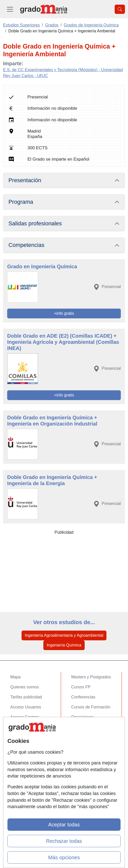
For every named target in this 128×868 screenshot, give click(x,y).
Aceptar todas (64, 825)
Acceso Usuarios (26, 707)
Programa (21, 202)
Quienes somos (24, 687)
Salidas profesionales (35, 223)
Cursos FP (81, 687)
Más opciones (64, 857)
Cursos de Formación (91, 707)
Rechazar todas (64, 841)
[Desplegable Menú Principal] (10, 9)
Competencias (26, 245)
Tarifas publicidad (26, 697)
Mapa (15, 677)
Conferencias (83, 697)
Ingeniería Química (64, 645)
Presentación (25, 180)
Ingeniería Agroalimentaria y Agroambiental (64, 635)
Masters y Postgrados (91, 677)
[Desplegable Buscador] (120, 9)
